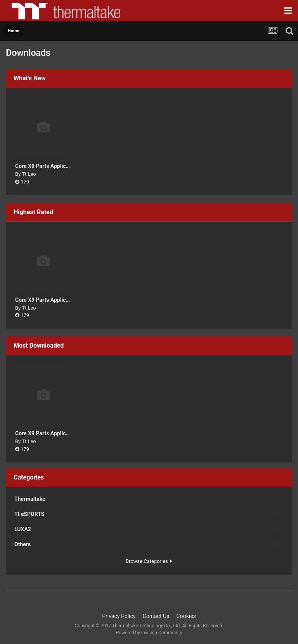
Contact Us (156, 616)
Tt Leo (29, 174)
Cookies (186, 616)
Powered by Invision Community (149, 633)
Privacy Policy (119, 616)
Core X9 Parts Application (47, 166)
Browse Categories (149, 561)
